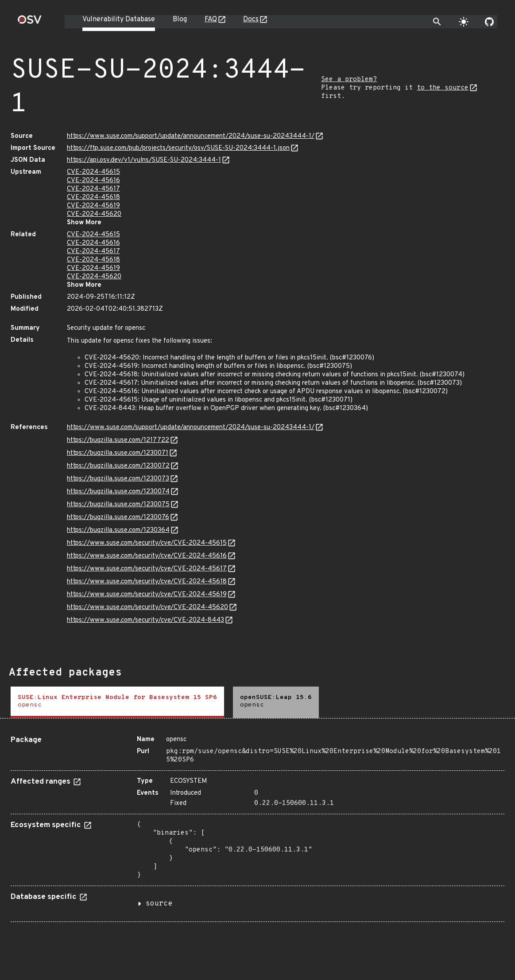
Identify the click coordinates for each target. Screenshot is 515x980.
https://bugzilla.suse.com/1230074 (118, 492)
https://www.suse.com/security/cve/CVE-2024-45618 (147, 582)
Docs (251, 20)
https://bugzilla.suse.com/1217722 (118, 440)
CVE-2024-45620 (94, 214)
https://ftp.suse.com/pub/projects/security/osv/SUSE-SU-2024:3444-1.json (178, 148)
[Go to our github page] (489, 22)
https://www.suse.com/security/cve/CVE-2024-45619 (147, 595)
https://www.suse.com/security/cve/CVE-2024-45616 (147, 556)
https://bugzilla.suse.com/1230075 (118, 505)
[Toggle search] (437, 22)
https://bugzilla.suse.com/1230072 (118, 466)
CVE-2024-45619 (93, 206)
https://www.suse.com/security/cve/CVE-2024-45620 (147, 607)
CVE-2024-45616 (93, 181)
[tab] (117, 702)
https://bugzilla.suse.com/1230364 (118, 530)
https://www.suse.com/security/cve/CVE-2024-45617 (147, 569)
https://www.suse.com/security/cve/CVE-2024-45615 (147, 543)
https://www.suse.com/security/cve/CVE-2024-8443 (145, 620)
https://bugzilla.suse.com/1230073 (118, 479)
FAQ (211, 20)
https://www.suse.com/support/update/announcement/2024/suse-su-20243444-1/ (191, 136)
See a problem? (349, 80)
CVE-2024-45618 (93, 197)
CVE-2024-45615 (93, 172)
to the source (443, 88)
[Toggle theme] (464, 22)
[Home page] (30, 22)
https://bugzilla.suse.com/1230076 (118, 517)
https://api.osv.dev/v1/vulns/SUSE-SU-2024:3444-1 (144, 160)
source (159, 904)
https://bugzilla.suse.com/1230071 (118, 453)
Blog (180, 20)
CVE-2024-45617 (93, 189)
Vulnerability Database (119, 20)
